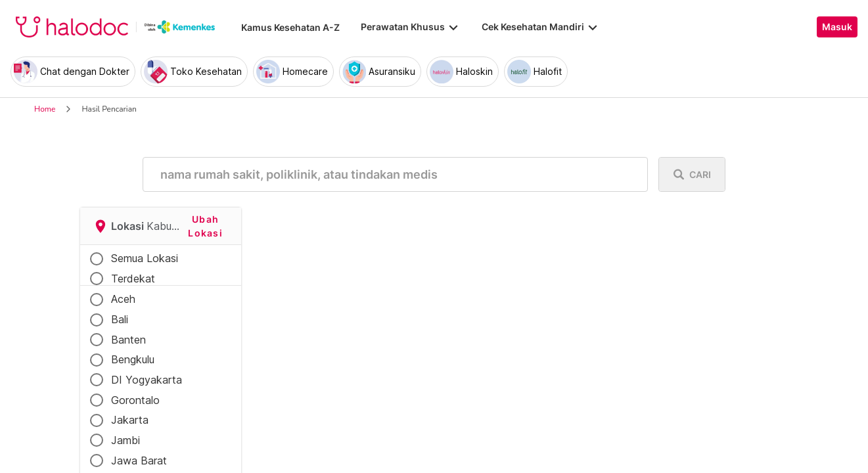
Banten (128, 340)
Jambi (126, 440)
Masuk (837, 27)
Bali (120, 319)
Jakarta (130, 420)
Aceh (123, 299)
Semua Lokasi (145, 258)
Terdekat (133, 279)
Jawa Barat (139, 461)
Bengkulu (133, 359)
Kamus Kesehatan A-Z (290, 27)
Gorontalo (135, 400)
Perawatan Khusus (411, 27)
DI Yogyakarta (147, 380)
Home (45, 109)
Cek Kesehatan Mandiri (541, 27)
